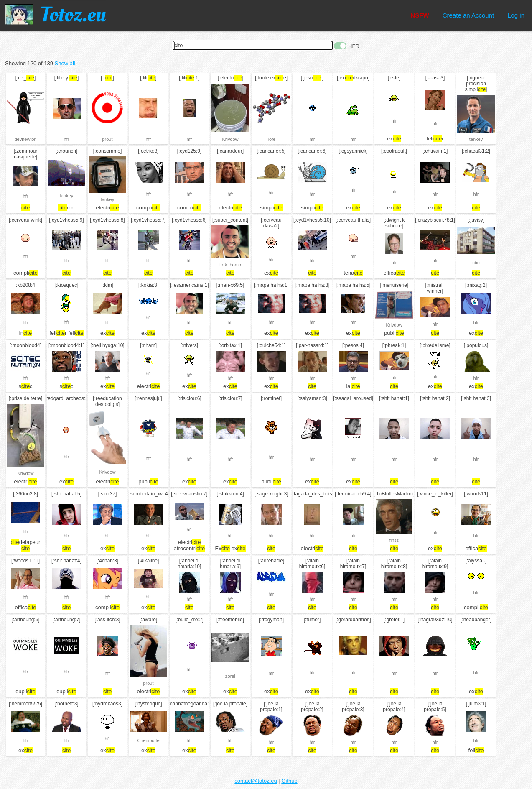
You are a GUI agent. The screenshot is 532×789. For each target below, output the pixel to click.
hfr (67, 139)
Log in (516, 15)
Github (289, 781)
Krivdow (230, 139)
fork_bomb (230, 265)
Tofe (271, 139)
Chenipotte (148, 740)
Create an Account (468, 15)
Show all (65, 63)
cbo (476, 263)
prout (107, 139)
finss (394, 540)
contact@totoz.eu (256, 781)
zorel (230, 676)
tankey (476, 139)
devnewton (25, 139)
